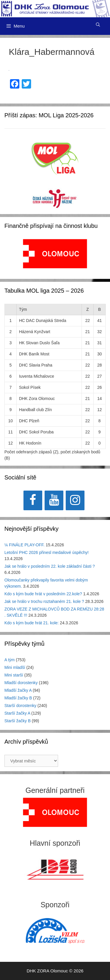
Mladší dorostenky (21, 683)
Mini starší (14, 675)
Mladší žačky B (18, 698)
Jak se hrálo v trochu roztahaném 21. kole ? (44, 601)
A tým (10, 660)
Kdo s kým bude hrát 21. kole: (32, 623)
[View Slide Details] (55, 254)
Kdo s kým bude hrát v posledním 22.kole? (43, 594)
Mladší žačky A (18, 690)
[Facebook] (33, 500)
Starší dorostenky (20, 706)
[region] (55, 257)
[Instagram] (75, 500)
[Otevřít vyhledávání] (98, 25)
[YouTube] (54, 500)
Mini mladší (15, 667)
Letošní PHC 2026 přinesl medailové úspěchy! (46, 552)
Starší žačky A (17, 713)
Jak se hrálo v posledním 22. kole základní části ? (50, 566)
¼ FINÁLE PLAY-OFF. (24, 545)
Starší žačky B (17, 721)
